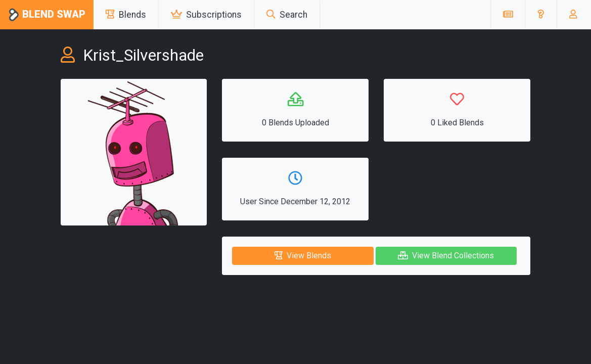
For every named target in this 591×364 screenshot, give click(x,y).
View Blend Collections (446, 256)
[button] (541, 15)
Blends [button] (126, 15)
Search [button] (287, 15)
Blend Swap (47, 15)
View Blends (303, 256)
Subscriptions (206, 15)
